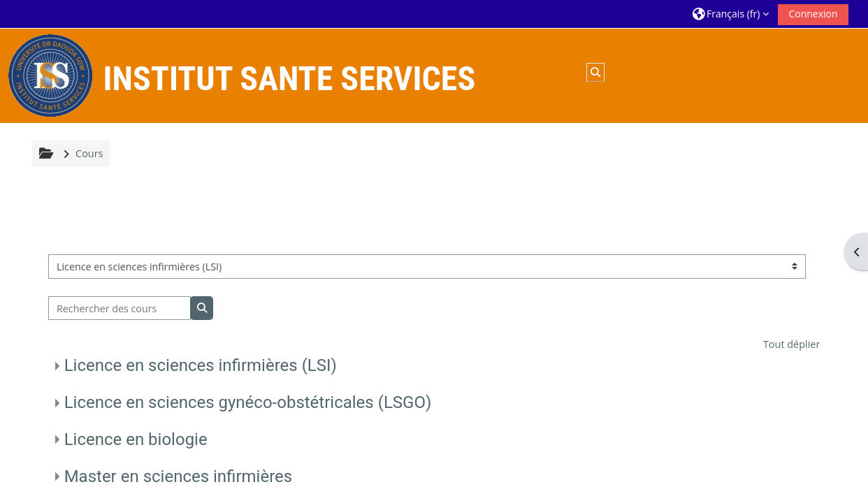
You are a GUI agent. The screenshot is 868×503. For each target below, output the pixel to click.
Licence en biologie (136, 439)
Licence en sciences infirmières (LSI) (201, 365)
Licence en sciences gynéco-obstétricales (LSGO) (248, 402)
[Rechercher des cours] (120, 308)
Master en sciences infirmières (179, 476)
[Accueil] (50, 74)
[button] (731, 14)
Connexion (813, 14)
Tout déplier (791, 344)
